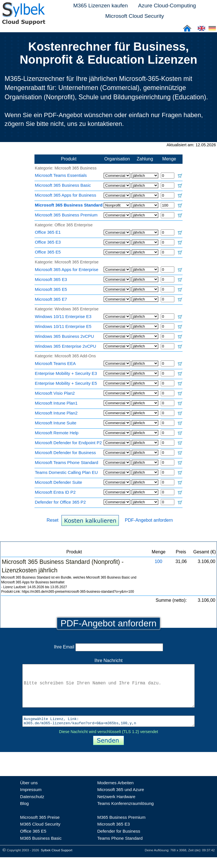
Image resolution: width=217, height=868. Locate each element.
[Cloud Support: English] (201, 30)
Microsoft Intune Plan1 (56, 403)
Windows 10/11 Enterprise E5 (63, 326)
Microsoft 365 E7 (51, 299)
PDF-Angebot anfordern (149, 520)
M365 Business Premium (121, 828)
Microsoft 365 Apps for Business (65, 195)
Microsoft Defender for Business (65, 453)
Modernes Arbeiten (115, 793)
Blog (24, 814)
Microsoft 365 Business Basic (63, 185)
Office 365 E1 (48, 232)
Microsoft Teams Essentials (61, 175)
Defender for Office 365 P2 (60, 502)
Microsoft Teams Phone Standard (66, 462)
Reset (53, 520)
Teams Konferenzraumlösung (125, 814)
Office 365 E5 (48, 252)
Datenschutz (32, 807)
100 (158, 561)
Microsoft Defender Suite (58, 482)
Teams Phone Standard (120, 849)
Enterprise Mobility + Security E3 (66, 373)
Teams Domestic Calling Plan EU (66, 472)
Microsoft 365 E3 (51, 279)
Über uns (29, 793)
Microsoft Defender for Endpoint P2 (68, 443)
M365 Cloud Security (40, 835)
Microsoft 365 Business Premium (66, 215)
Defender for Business (119, 842)
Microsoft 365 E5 (51, 289)
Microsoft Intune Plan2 (56, 413)
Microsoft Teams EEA (55, 363)
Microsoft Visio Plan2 (55, 393)
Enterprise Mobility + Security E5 (66, 383)
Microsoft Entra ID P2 (55, 492)
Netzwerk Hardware (116, 807)
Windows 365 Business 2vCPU (64, 336)
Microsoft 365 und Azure (121, 800)
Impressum (31, 800)
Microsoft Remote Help (57, 433)
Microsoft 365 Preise (40, 828)
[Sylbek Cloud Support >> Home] (23, 22)
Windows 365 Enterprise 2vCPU (65, 346)
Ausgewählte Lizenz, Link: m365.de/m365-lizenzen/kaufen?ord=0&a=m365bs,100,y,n (108, 731)
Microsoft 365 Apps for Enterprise (67, 269)
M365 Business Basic (41, 849)
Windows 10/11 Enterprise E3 (63, 316)
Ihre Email (108, 647)
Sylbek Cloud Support (57, 861)
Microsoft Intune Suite (56, 423)
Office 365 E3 (48, 242)
